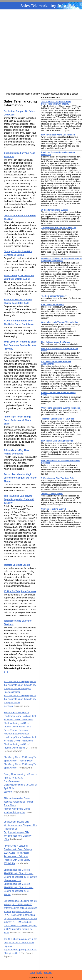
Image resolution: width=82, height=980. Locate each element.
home (33, 972)
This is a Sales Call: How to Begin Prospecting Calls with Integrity (19, 499)
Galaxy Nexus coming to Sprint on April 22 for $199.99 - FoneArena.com (20, 778)
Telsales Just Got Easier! (17, 565)
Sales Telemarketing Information (50, 6)
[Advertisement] (41, 51)
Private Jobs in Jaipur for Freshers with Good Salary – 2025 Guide (18, 860)
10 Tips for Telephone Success (20, 591)
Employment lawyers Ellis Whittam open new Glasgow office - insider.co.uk (20, 825)
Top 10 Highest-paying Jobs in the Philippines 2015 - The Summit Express (20, 943)
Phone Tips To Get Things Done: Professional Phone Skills (17, 420)
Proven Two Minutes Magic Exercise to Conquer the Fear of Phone (20, 478)
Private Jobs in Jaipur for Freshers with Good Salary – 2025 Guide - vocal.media (18, 849)
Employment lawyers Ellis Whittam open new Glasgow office (17, 836)
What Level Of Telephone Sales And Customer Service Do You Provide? (20, 345)
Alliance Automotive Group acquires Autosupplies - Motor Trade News (18, 802)
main (40, 972)
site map (48, 972)
